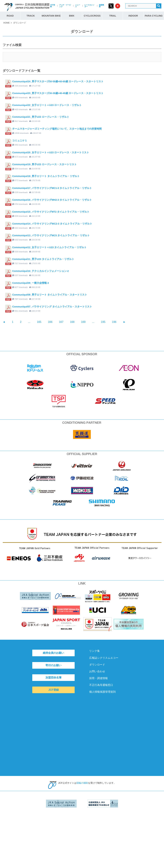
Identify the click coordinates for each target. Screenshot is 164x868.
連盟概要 (101, 6)
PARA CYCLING (154, 16)
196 (114, 322)
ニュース (78, 6)
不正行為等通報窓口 (101, 685)
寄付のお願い (53, 665)
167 (61, 322)
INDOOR (133, 16)
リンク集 (94, 651)
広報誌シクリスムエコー (104, 658)
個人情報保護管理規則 (102, 692)
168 (72, 322)
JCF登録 (53, 6)
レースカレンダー (89, 6)
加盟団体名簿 (53, 678)
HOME (6, 23)
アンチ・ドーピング (65, 6)
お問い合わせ (97, 671)
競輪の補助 (82, 783)
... (29, 322)
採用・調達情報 (98, 678)
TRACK (31, 16)
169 (83, 322)
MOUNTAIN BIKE (51, 16)
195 (103, 322)
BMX (72, 16)
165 (39, 322)
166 (50, 322)
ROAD (10, 16)
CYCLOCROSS (92, 16)
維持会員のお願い (53, 653)
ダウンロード (97, 665)
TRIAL (113, 16)
